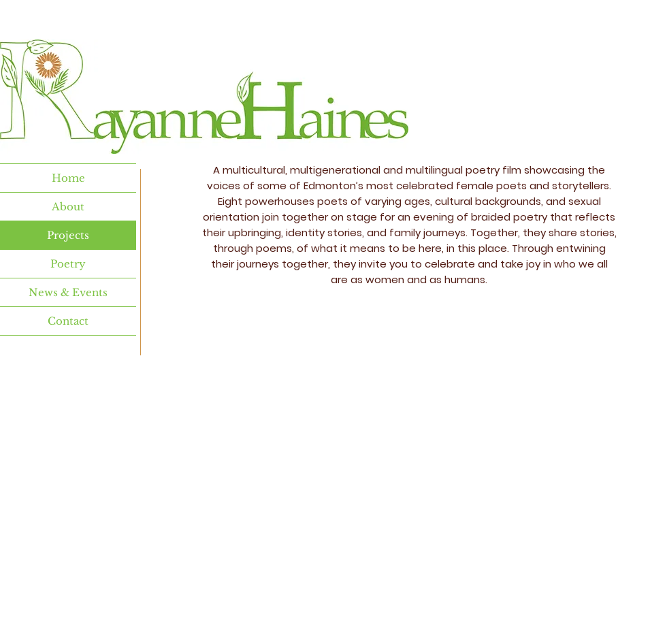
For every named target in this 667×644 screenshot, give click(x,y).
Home (68, 178)
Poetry (68, 264)
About (68, 207)
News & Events (68, 292)
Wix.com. (411, 595)
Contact (68, 321)
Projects (68, 235)
